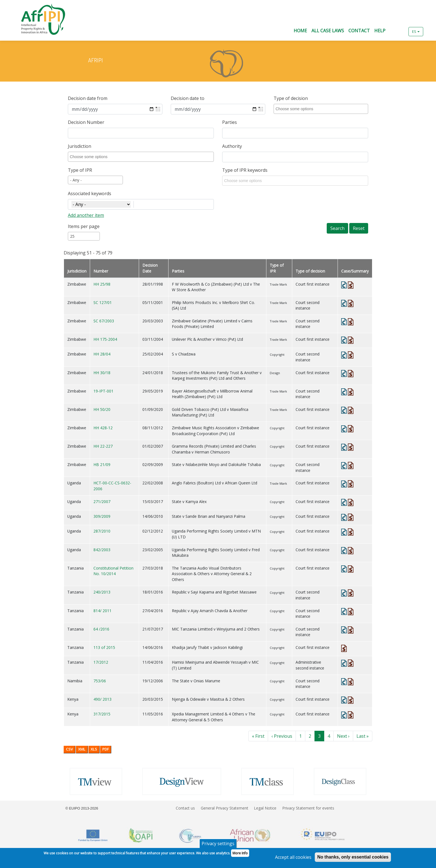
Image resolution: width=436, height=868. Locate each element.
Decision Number (86, 122)
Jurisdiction (80, 146)
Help (380, 31)
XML (82, 749)
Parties (230, 122)
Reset (359, 228)
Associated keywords (90, 193)
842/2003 (102, 550)
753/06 (100, 681)
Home (300, 31)
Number (101, 271)
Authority (232, 146)
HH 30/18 (102, 373)
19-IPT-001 (103, 391)
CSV (69, 749)
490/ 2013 (102, 699)
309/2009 (102, 516)
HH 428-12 (103, 428)
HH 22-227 (103, 446)
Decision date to (188, 98)
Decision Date (150, 268)
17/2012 (101, 662)
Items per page (84, 226)
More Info (240, 855)
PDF (106, 749)
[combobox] (322, 109)
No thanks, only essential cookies (353, 859)
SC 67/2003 (104, 321)
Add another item (86, 215)
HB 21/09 (102, 464)
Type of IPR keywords (245, 170)
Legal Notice (265, 808)
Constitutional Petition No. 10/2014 (113, 571)
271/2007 (102, 502)
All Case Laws (328, 31)
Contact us (185, 808)
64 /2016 (101, 629)
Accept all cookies (293, 859)
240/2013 (102, 592)
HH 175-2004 (105, 339)
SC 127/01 (103, 302)
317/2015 (102, 714)
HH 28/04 (102, 354)
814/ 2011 (102, 611)
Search (337, 228)
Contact (359, 31)
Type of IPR (80, 170)
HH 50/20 (102, 409)
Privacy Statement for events (308, 808)
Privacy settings (218, 845)
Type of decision (291, 98)
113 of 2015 (104, 647)
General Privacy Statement (225, 808)
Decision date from (88, 98)
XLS (94, 749)
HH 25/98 (102, 284)
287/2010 (102, 531)
